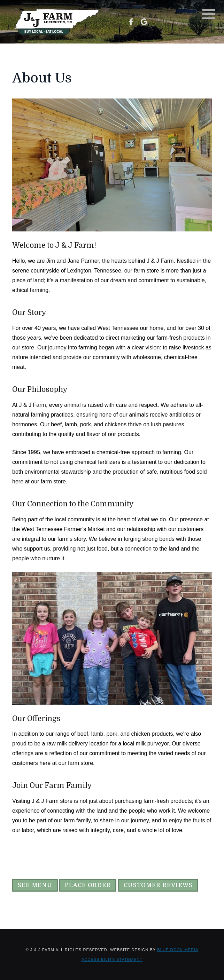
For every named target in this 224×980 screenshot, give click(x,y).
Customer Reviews (158, 885)
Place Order (88, 885)
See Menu (35, 885)
